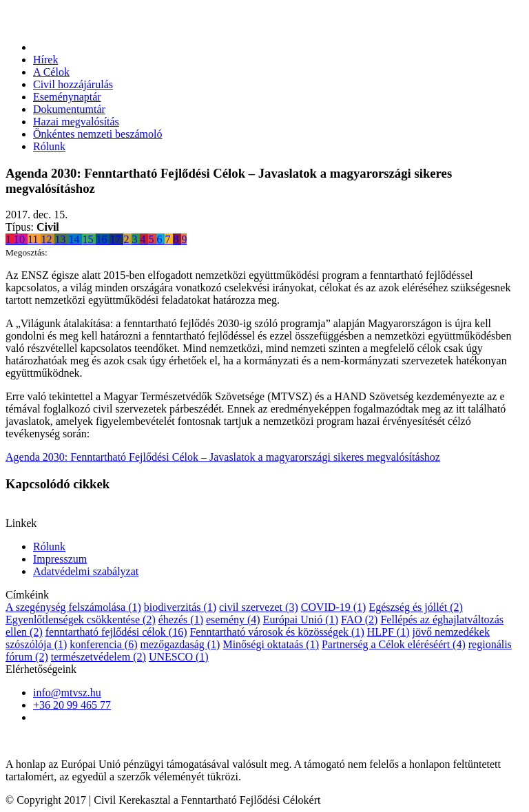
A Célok (51, 72)
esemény (233, 620)
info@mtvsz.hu (67, 693)
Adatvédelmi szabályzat (86, 571)
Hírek (45, 60)
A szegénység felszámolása (73, 607)
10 (21, 239)
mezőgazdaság (180, 644)
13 (61, 239)
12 (48, 239)
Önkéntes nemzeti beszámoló (98, 134)
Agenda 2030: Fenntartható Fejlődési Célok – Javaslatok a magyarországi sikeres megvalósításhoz (223, 457)
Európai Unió (301, 620)
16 (103, 239)
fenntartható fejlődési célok (116, 632)
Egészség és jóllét (415, 607)
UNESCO (179, 657)
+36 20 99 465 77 (72, 705)
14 (75, 239)
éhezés (181, 620)
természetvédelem (98, 657)
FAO (359, 620)
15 (89, 239)
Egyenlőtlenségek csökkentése (81, 620)
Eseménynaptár (67, 97)
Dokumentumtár (69, 109)
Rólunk (49, 146)
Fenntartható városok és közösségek (277, 632)
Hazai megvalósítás (76, 122)
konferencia (103, 644)
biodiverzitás (180, 607)
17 (116, 239)
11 (34, 239)
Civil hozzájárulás (73, 84)
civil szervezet (259, 607)
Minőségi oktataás (271, 644)
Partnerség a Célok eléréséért (394, 644)
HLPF (388, 632)
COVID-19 (334, 607)
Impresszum (60, 559)
